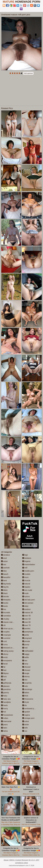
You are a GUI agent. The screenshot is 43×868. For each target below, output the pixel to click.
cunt (4, 641)
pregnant (27, 638)
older (25, 606)
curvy (4, 645)
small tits (27, 683)
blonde (5, 597)
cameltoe (6, 616)
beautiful (6, 577)
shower (26, 670)
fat (3, 667)
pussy (26, 645)
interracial (6, 721)
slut (25, 680)
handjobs (6, 702)
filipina (5, 673)
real (25, 648)
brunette (6, 613)
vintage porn (28, 718)
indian (5, 718)
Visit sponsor (28, 73)
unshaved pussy (30, 709)
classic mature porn (10, 622)
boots (4, 606)
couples (5, 632)
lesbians (27, 558)
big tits (5, 587)
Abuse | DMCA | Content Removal (16, 860)
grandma (6, 689)
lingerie (26, 561)
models (26, 574)
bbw (4, 571)
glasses (5, 686)
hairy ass (6, 699)
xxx (25, 731)
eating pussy (7, 651)
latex (4, 728)
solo (25, 686)
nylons (26, 597)
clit (3, 625)
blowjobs (6, 600)
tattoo (26, 693)
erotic (4, 657)
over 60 (26, 622)
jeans (4, 725)
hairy (4, 696)
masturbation (29, 565)
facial (4, 664)
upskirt (26, 712)
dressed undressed (10, 648)
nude (25, 593)
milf (25, 568)
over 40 (26, 616)
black (4, 593)
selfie (26, 657)
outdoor (27, 609)
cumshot (6, 638)
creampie (6, 635)
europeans (7, 661)
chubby (5, 619)
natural (26, 584)
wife (25, 728)
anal (4, 558)
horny (4, 709)
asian (4, 561)
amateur (6, 555)
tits (25, 705)
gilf (3, 680)
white (26, 725)
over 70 (26, 625)
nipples (26, 587)
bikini (4, 590)
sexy (25, 664)
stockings (27, 689)
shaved (26, 667)
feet (4, 670)
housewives (7, 715)
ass (4, 565)
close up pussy (8, 629)
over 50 (26, 619)
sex (25, 661)
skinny (26, 677)
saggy (26, 654)
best (4, 581)
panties (26, 629)
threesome (28, 699)
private (26, 641)
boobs (5, 603)
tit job (26, 702)
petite (26, 635)
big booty (6, 584)
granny (5, 693)
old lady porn (29, 600)
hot (3, 712)
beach (5, 574)
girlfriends (6, 683)
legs (25, 555)
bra (4, 609)
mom (25, 577)
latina (4, 731)
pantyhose (28, 632)
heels (4, 705)
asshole (5, 568)
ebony (5, 654)
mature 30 (28, 613)
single (26, 673)
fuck (4, 677)
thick (25, 696)
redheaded (28, 651)
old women (28, 603)
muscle (26, 581)
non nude (27, 590)
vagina (26, 715)
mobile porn (28, 571)
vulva (26, 721)
